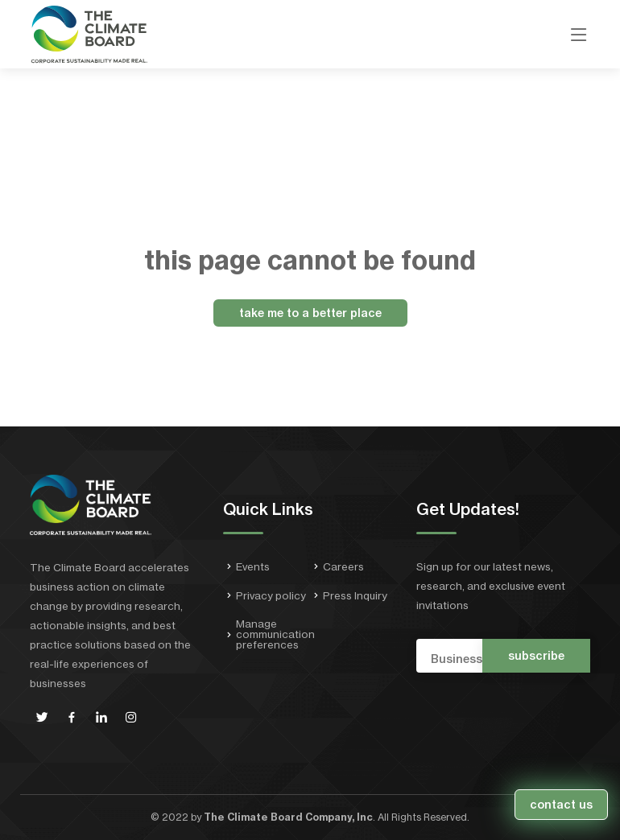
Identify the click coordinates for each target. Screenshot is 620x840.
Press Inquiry (355, 596)
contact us (561, 805)
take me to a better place (310, 313)
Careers (343, 567)
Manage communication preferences (275, 634)
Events (253, 567)
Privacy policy (271, 596)
